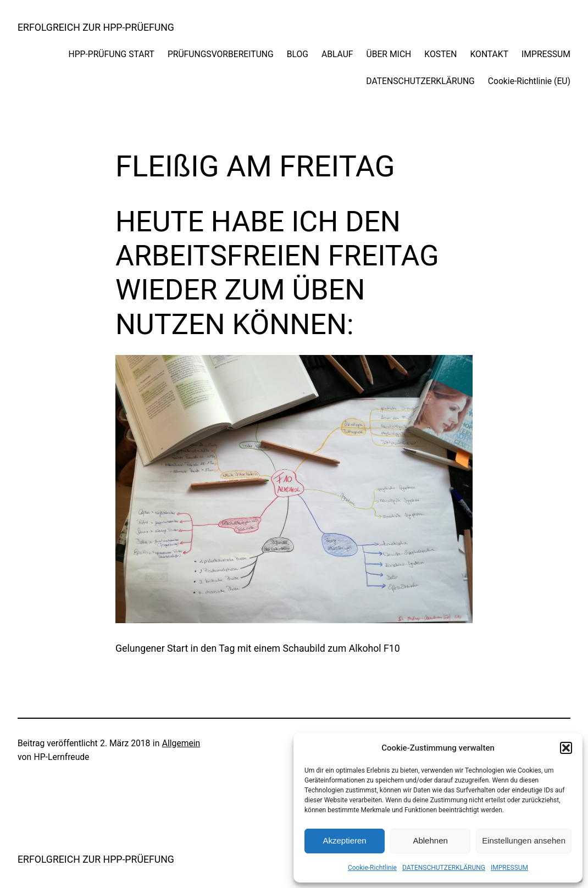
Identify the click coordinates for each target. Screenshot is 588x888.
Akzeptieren (344, 840)
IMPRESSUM (509, 868)
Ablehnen (430, 840)
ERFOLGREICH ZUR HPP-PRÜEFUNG (96, 27)
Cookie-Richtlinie (372, 868)
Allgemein (181, 743)
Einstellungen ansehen (524, 840)
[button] (566, 748)
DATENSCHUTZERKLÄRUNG (444, 868)
